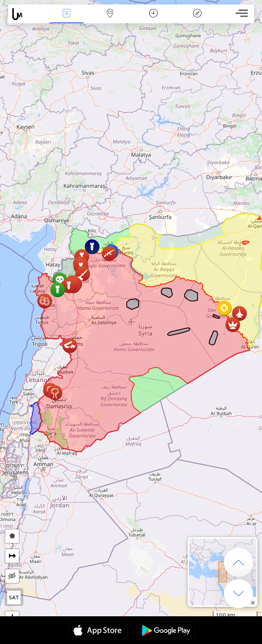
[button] (83, 273)
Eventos (67, 14)
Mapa (110, 14)
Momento (153, 14)
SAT (14, 597)
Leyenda (197, 14)
